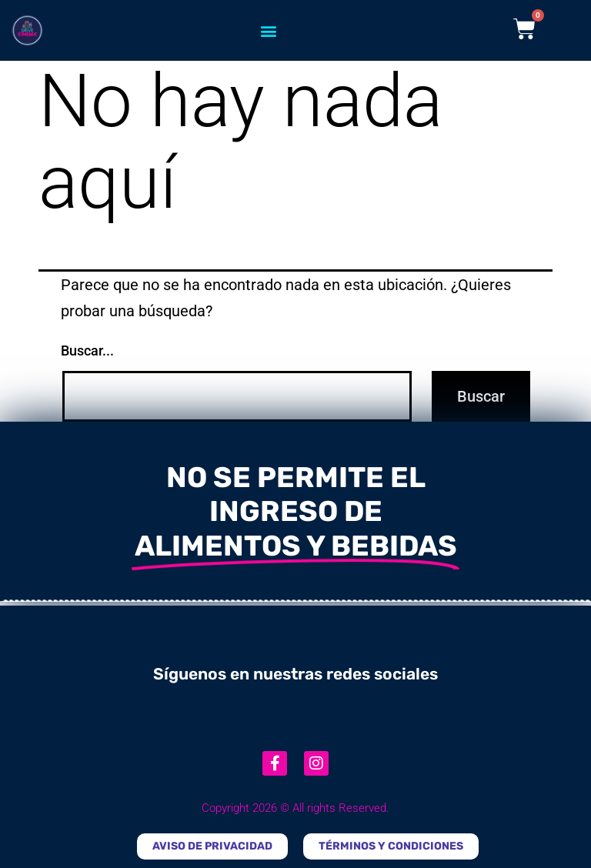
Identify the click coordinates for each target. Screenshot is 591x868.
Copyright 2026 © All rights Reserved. (295, 808)
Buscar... (87, 351)
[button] (269, 30)
